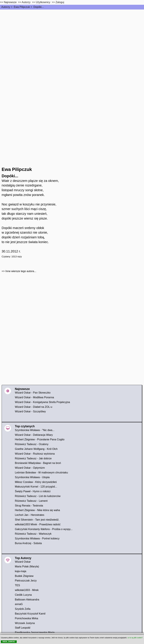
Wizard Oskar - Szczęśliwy (30, 411)
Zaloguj (60, 2)
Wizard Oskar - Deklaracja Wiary (34, 435)
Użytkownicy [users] (43, 2)
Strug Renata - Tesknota (29, 506)
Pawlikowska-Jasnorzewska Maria (35, 632)
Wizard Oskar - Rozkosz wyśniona (35, 454)
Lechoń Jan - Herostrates (30, 515)
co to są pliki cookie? (135, 638)
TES (17, 585)
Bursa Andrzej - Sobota (28, 543)
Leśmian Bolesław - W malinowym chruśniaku (41, 473)
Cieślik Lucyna (23, 595)
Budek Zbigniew (24, 576)
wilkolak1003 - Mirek (27, 590)
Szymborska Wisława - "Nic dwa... (35, 430)
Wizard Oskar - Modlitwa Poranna (34, 397)
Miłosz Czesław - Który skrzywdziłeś (36, 482)
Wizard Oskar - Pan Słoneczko (33, 393)
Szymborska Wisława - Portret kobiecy (37, 538)
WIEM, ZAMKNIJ (9, 642)
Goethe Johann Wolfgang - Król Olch (36, 449)
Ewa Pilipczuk (22, 7)
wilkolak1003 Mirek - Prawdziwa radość (38, 524)
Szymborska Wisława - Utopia (32, 477)
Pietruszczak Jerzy (26, 581)
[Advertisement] (72, 34)
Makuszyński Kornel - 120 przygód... (36, 487)
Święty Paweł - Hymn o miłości (33, 491)
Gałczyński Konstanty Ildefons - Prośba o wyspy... (44, 529)
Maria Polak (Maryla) (27, 566)
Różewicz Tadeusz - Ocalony (32, 444)
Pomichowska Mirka (26, 618)
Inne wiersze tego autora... (21, 271)
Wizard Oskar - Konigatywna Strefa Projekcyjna (42, 402)
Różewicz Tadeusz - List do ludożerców (38, 496)
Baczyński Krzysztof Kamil (30, 614)
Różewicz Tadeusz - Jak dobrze (33, 458)
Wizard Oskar (23, 562)
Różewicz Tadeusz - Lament (31, 501)
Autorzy (6, 7)
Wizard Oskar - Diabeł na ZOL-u (34, 407)
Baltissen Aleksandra (27, 600)
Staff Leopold (23, 628)
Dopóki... (39, 7)
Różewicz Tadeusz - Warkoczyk (33, 534)
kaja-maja (21, 571)
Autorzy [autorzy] (26, 2)
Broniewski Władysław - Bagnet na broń (38, 463)
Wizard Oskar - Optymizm (30, 468)
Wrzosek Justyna (25, 623)
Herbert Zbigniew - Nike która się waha (37, 510)
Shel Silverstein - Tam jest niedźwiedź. (37, 520)
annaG (19, 604)
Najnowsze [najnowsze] (10, 2)
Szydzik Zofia (23, 609)
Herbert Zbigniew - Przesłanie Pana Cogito (40, 439)
